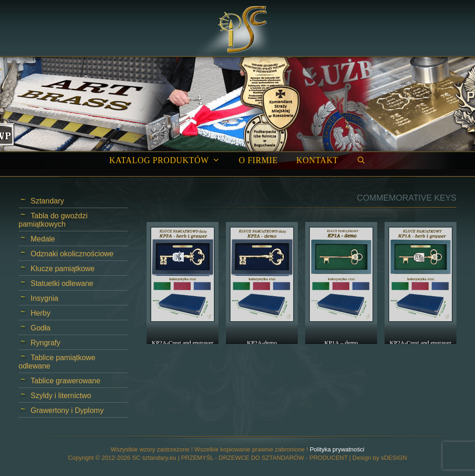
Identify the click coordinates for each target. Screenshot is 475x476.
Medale (43, 239)
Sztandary (47, 201)
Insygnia (45, 298)
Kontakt (317, 160)
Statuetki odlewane (62, 283)
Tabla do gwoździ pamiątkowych (53, 220)
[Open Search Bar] (361, 161)
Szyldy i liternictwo (61, 396)
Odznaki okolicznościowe (72, 254)
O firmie (258, 160)
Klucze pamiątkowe (63, 269)
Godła (41, 328)
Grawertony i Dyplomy (67, 410)
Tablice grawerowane (65, 381)
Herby (41, 313)
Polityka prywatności (337, 449)
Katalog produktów (169, 161)
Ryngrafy (45, 343)
